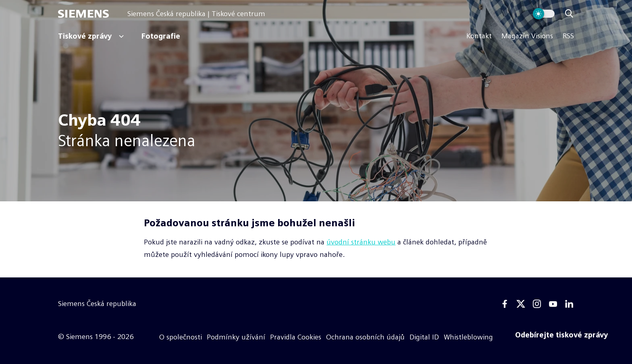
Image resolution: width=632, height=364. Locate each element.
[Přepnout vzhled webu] (544, 14)
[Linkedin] (569, 304)
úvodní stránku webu (361, 242)
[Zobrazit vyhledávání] (569, 14)
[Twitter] (521, 304)
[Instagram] (537, 304)
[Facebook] (505, 304)
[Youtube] (553, 304)
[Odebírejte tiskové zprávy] (561, 335)
